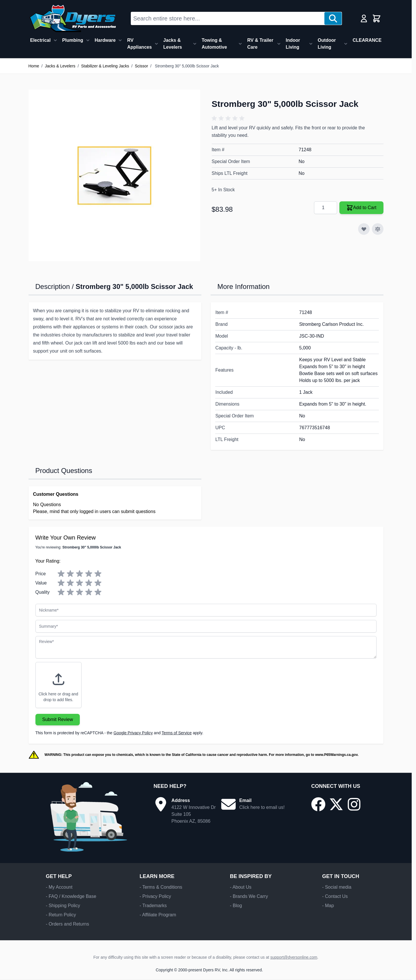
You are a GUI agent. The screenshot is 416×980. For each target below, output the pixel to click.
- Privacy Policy (155, 896)
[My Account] (364, 18)
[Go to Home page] (73, 18)
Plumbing (73, 40)
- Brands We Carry (249, 896)
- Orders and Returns (67, 924)
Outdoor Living (327, 44)
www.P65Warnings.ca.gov (336, 755)
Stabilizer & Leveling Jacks (105, 66)
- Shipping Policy (63, 906)
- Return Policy (61, 915)
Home (34, 66)
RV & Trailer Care (260, 44)
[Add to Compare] (378, 229)
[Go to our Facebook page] (318, 804)
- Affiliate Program (158, 915)
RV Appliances (139, 44)
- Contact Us (335, 896)
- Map (328, 906)
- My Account (59, 887)
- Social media (337, 887)
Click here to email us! (262, 807)
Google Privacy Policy (133, 733)
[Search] (333, 18)
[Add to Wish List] (364, 229)
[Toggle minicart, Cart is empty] (377, 18)
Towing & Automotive (214, 44)
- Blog (236, 906)
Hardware (105, 40)
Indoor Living (293, 44)
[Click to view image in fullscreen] (114, 175)
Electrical (40, 40)
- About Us (241, 887)
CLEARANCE (367, 40)
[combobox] (228, 18)
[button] (229, 118)
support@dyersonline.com (294, 957)
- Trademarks (153, 906)
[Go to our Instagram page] (354, 804)
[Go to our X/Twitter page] (336, 804)
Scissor (141, 66)
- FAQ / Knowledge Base (71, 896)
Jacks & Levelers (173, 44)
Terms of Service (177, 733)
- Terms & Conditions (161, 887)
